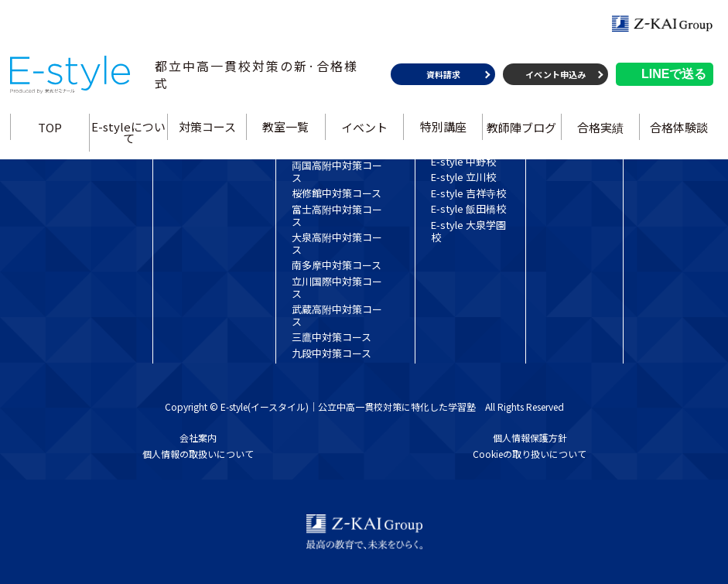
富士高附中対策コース (337, 215)
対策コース (207, 131)
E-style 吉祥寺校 (468, 193)
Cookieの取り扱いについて (530, 454)
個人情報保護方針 (530, 437)
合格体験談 (678, 131)
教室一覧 (286, 131)
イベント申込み (555, 79)
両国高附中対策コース (337, 171)
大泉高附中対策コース (337, 243)
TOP (51, 131)
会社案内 (198, 437)
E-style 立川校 (463, 177)
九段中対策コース (332, 353)
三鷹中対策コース (332, 337)
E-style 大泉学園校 (468, 231)
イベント (364, 131)
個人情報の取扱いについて (198, 454)
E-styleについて (129, 137)
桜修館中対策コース (337, 193)
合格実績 (600, 131)
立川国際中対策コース (337, 287)
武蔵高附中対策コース (337, 315)
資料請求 (443, 79)
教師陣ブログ (521, 131)
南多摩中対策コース (337, 265)
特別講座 (443, 131)
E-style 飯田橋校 (468, 208)
